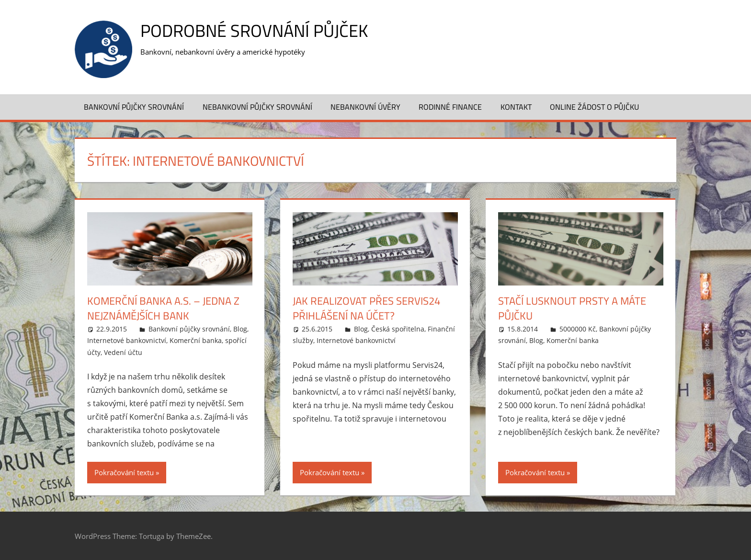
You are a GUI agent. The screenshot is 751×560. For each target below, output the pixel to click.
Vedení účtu (123, 352)
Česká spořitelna (398, 329)
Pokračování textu (124, 472)
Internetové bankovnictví (127, 340)
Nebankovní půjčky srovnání (257, 107)
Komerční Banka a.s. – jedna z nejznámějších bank (163, 308)
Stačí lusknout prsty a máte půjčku (572, 308)
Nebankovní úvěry (365, 107)
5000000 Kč (578, 329)
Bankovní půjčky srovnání (134, 107)
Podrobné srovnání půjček (254, 30)
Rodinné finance (450, 107)
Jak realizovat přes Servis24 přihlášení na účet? (366, 308)
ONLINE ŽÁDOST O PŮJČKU (594, 107)
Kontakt (516, 107)
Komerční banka (196, 340)
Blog (240, 329)
